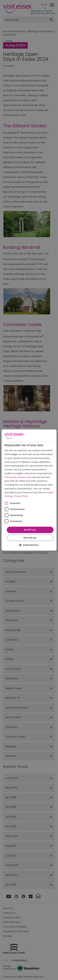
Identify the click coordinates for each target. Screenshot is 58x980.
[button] (29, 545)
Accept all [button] (30, 530)
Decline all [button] (30, 538)
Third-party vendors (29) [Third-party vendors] (17, 477)
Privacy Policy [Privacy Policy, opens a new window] (21, 496)
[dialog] (29, 490)
